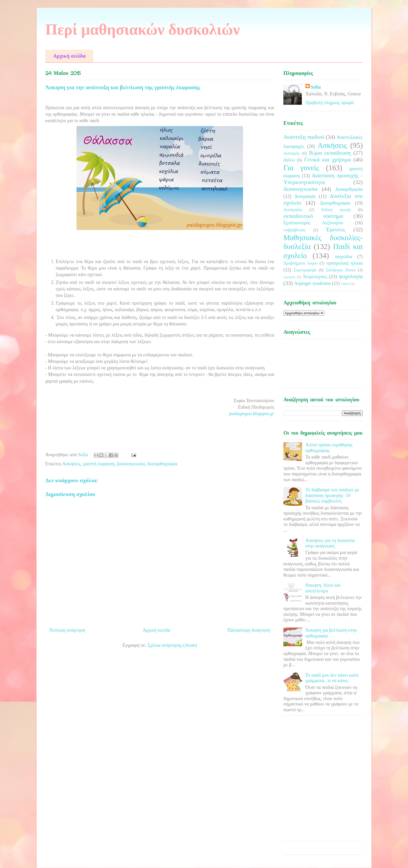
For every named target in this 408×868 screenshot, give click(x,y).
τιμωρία (289, 277)
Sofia (316, 87)
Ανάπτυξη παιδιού (304, 137)
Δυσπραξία (293, 210)
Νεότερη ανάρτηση (67, 630)
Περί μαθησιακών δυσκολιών (143, 29)
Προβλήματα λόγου (300, 263)
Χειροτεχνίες (315, 277)
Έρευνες (336, 230)
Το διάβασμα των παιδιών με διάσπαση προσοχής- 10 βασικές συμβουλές (332, 495)
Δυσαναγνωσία (131, 464)
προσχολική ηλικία (345, 263)
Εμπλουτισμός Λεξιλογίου (313, 223)
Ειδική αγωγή (336, 210)
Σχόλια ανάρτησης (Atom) (172, 645)
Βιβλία (289, 160)
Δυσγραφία (305, 196)
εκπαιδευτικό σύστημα (313, 216)
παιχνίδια (343, 257)
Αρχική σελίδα (69, 56)
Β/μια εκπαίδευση (330, 153)
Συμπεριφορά (305, 270)
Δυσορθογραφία (162, 464)
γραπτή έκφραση (99, 464)
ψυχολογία (351, 276)
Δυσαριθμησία (349, 189)
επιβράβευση (294, 230)
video (345, 284)
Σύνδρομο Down (341, 270)
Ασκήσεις (71, 464)
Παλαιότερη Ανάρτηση (249, 630)
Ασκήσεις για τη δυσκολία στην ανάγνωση (330, 543)
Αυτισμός (291, 153)
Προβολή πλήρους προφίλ (330, 103)
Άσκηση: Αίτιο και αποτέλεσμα (323, 588)
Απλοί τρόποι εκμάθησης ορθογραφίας (329, 448)
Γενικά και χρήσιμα (327, 160)
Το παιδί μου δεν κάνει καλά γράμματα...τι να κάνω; (332, 678)
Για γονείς (301, 168)
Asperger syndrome (312, 283)
